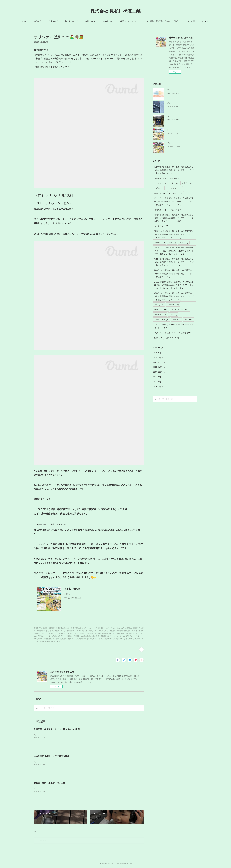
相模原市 (160, 210)
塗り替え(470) (55, 641)
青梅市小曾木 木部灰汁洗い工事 (49, 783)
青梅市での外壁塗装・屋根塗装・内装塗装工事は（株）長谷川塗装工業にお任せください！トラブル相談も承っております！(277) (77, 628)
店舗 (188, 320)
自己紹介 (45, 21)
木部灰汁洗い (161, 320)
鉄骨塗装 (175, 178)
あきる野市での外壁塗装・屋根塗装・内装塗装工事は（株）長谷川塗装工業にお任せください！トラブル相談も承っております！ (174, 251)
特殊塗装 (160, 314)
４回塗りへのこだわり (136, 21)
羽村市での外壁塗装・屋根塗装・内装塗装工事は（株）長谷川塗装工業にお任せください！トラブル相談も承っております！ (174, 262)
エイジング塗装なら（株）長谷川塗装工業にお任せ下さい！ (174, 326)
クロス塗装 (161, 310)
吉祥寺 (159, 188)
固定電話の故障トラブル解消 (179, 130)
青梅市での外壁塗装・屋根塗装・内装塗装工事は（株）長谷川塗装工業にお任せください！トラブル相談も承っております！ (174, 234)
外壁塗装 (185, 333)
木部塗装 (173, 305)
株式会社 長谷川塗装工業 (115, 11)
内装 (158, 338)
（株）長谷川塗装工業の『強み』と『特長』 (170, 21)
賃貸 (172, 243)
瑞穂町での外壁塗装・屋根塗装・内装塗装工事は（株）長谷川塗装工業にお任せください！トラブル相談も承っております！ (174, 218)
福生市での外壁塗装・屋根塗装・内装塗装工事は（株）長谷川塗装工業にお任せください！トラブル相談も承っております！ (174, 274)
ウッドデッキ (161, 226)
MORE (198, 21)
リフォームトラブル (164, 333)
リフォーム (176, 193)
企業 (174, 183)
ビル (184, 243)
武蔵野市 (187, 183)
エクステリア (174, 188)
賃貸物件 (160, 243)
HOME (31, 21)
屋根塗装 (160, 178)
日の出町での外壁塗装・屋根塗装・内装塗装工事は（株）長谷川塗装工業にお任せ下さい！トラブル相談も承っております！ (174, 202)
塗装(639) (129, 639)
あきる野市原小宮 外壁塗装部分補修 (52, 756)
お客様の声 (115, 21)
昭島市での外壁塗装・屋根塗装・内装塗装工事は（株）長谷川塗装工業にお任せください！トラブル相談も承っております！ (174, 296)
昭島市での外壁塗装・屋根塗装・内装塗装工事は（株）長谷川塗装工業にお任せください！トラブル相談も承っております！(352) (81, 639)
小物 (173, 314)
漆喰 (176, 320)
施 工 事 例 (79, 21)
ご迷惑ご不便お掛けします (178, 143)
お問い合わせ (98, 21)
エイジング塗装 (180, 310)
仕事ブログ (61, 21)
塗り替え (173, 338)
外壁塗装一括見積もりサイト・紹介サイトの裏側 (57, 729)
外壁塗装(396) (45, 641)
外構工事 (160, 193)
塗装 (159, 305)
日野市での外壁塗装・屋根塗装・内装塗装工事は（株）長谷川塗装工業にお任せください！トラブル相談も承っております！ (174, 170)
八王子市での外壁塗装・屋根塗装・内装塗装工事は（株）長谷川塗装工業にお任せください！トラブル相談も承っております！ (174, 285)
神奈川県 (176, 210)
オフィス (160, 183)
